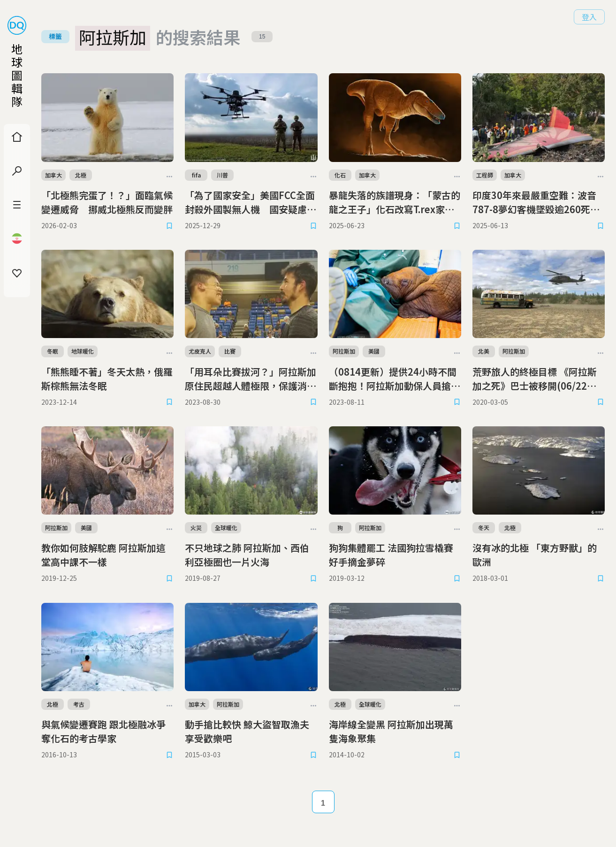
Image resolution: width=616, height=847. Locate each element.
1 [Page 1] (323, 803)
